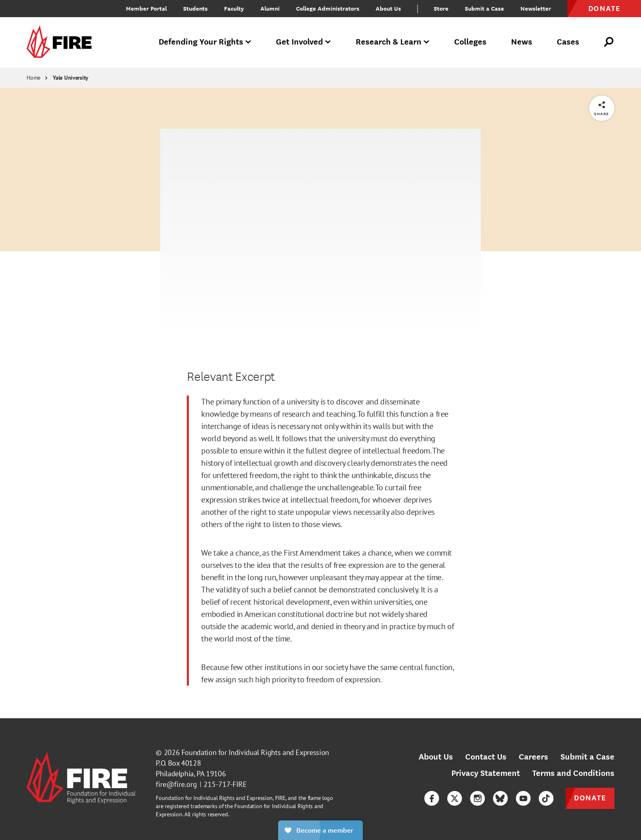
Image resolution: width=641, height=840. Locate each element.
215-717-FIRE (225, 784)
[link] (62, 42)
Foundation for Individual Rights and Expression (255, 752)
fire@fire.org (176, 784)
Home (34, 78)
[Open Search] (609, 42)
